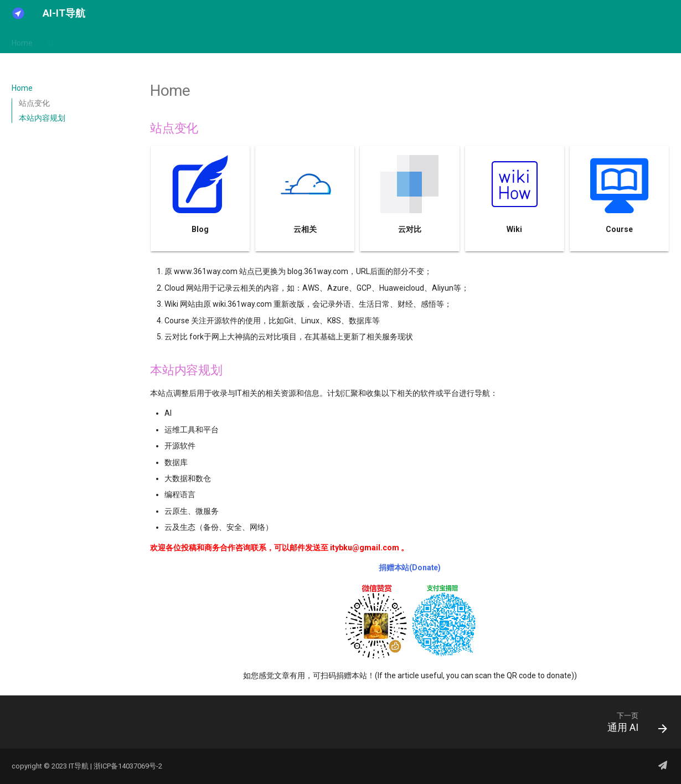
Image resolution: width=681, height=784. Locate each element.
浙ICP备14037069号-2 (128, 766)
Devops (344, 40)
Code (261, 40)
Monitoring (389, 40)
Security (435, 40)
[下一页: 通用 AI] (633, 725)
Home (22, 40)
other (527, 40)
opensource (484, 40)
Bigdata (137, 40)
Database (300, 40)
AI (50, 40)
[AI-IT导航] (18, 13)
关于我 (561, 40)
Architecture (88, 40)
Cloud (174, 40)
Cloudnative (218, 40)
